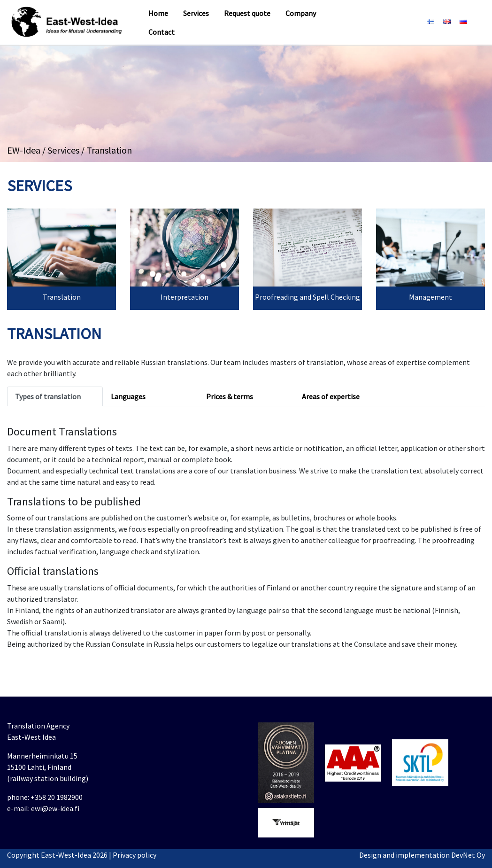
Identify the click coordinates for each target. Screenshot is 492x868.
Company (301, 13)
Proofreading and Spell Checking (307, 297)
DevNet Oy (468, 855)
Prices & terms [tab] (230, 396)
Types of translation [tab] (48, 396)
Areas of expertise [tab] (331, 396)
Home (158, 13)
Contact (161, 32)
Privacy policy (135, 855)
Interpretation (184, 297)
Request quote (247, 13)
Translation (62, 297)
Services (196, 13)
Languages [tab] (128, 396)
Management (430, 297)
